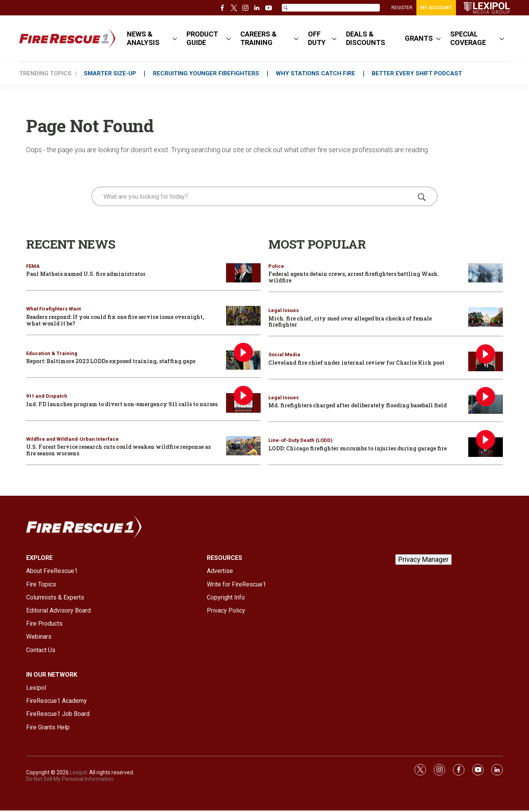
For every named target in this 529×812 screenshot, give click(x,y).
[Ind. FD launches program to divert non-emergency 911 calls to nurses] (243, 403)
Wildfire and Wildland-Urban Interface (72, 439)
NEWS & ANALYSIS (143, 38)
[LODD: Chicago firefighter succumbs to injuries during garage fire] (486, 447)
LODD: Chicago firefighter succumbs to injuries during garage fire (358, 448)
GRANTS (419, 38)
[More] (175, 38)
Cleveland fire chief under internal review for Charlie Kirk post (356, 363)
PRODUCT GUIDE (202, 38)
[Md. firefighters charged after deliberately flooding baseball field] (486, 404)
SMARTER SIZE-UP (110, 73)
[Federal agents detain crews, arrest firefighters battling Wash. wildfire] (486, 273)
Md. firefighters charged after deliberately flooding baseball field (358, 405)
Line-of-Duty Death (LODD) (300, 440)
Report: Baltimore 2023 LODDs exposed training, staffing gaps (111, 361)
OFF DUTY (317, 38)
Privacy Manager (423, 559)
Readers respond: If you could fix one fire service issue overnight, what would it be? (115, 320)
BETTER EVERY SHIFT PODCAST (419, 73)
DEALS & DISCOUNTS (366, 38)
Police (276, 266)
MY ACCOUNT (436, 8)
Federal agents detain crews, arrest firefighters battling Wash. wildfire (354, 277)
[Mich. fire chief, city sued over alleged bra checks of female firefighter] (486, 317)
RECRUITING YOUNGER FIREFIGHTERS (207, 73)
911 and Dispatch (47, 396)
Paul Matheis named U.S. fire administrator (86, 274)
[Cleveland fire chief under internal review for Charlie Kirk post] (486, 361)
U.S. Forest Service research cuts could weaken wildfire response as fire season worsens (118, 450)
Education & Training (52, 353)
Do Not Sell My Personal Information (70, 779)
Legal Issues (284, 310)
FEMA (33, 266)
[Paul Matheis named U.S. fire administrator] (243, 273)
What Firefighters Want (53, 309)
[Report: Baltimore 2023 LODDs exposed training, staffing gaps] (243, 360)
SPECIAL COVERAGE (468, 38)
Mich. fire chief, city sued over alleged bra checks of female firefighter (350, 322)
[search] (254, 196)
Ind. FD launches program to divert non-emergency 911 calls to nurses (122, 404)
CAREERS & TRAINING (259, 38)
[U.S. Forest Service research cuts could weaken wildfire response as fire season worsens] (243, 446)
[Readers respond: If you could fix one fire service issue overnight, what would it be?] (243, 316)
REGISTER (402, 8)
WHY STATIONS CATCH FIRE (317, 73)
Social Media (284, 355)
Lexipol (78, 772)
